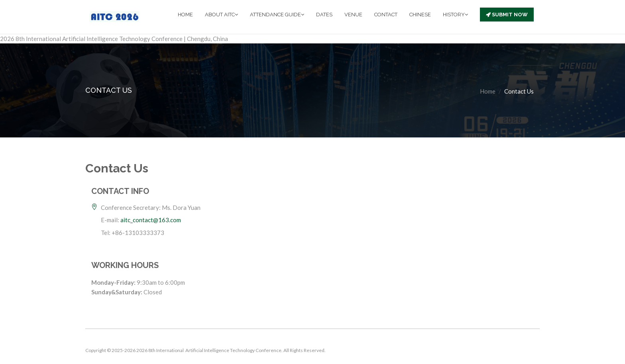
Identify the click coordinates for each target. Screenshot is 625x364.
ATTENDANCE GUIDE (277, 15)
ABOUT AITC (221, 15)
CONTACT (386, 15)
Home (488, 91)
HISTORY (455, 15)
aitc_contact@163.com (151, 220)
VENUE (353, 15)
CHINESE (420, 15)
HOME (185, 15)
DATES (324, 15)
